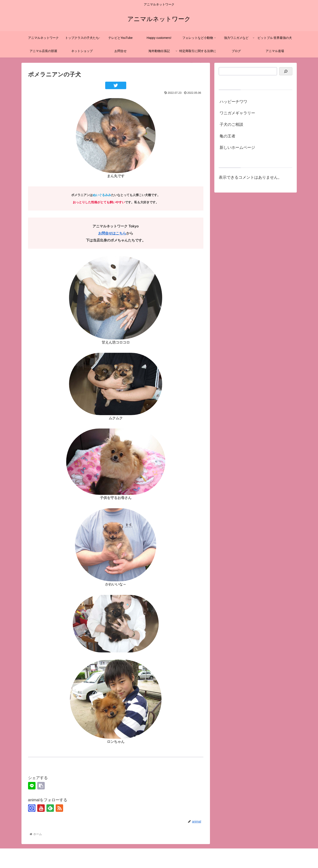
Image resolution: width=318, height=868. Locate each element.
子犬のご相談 (231, 124)
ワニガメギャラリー (237, 113)
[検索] (286, 71)
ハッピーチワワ (233, 102)
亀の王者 (227, 136)
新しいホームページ (237, 148)
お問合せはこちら (112, 233)
